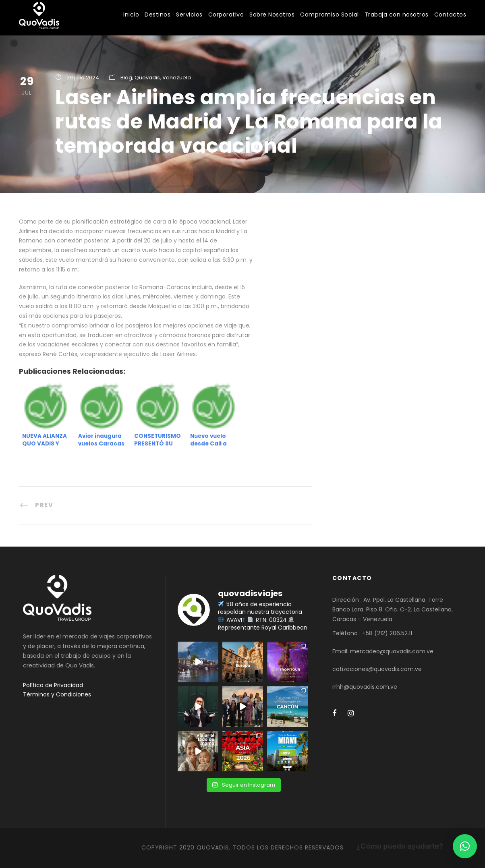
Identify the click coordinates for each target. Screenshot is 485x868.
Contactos (450, 15)
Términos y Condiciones (57, 694)
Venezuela (177, 78)
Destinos (158, 15)
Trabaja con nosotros (397, 15)
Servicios (189, 15)
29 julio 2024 (83, 78)
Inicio (131, 15)
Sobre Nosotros (272, 15)
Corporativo (226, 15)
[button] (465, 846)
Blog (126, 78)
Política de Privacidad (53, 685)
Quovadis (147, 78)
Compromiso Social (330, 15)
